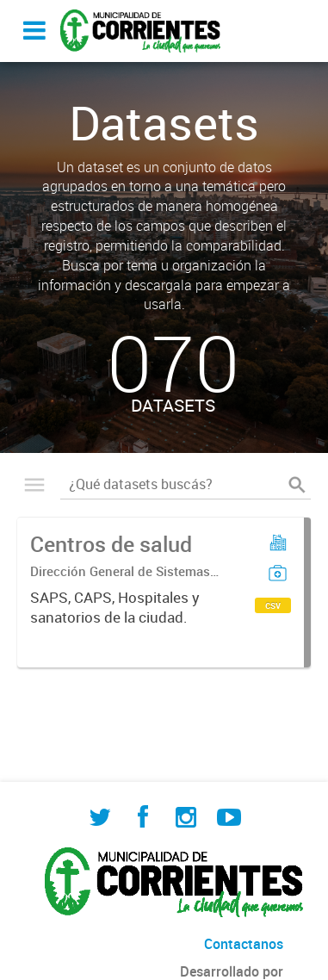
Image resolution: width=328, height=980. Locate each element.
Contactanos (244, 944)
